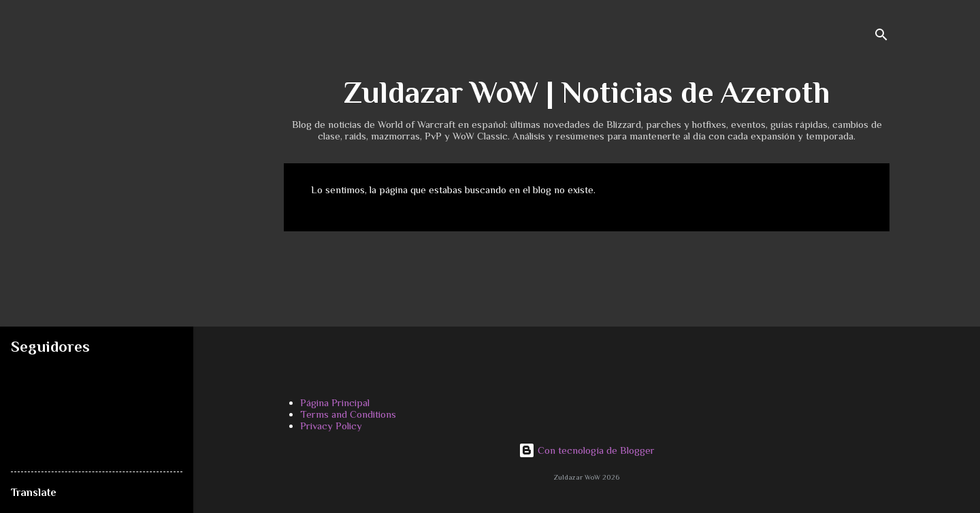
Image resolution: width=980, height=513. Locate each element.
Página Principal (335, 402)
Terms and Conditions (348, 414)
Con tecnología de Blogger (587, 450)
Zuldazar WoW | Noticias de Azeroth (587, 92)
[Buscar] (881, 37)
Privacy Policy (331, 426)
